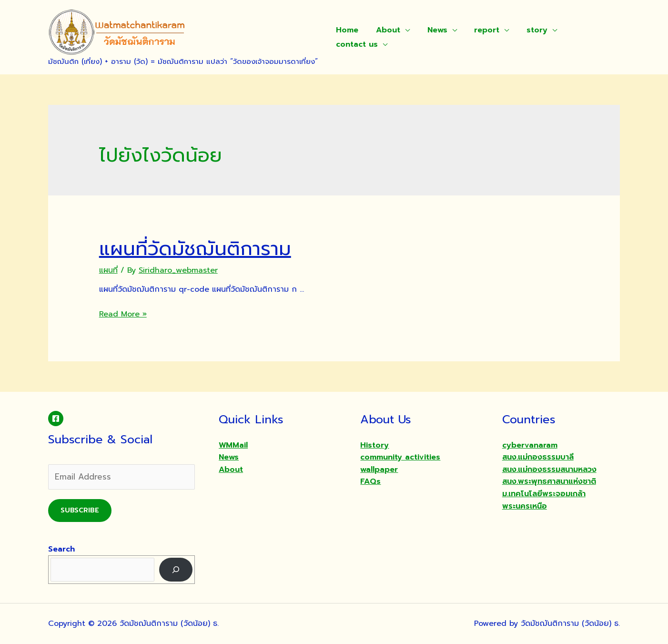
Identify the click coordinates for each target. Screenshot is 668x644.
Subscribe (80, 510)
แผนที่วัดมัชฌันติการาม (195, 249)
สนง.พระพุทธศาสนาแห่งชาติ (549, 481)
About (385, 30)
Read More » (123, 314)
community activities (400, 457)
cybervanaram (530, 445)
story (527, 30)
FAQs (370, 481)
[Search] (176, 569)
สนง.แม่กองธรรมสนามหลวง (549, 470)
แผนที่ (108, 270)
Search (61, 549)
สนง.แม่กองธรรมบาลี (538, 457)
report (479, 30)
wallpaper (379, 470)
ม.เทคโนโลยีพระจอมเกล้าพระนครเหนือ (544, 500)
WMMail (233, 445)
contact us (356, 44)
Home (346, 30)
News (432, 30)
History (374, 445)
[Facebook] (56, 419)
